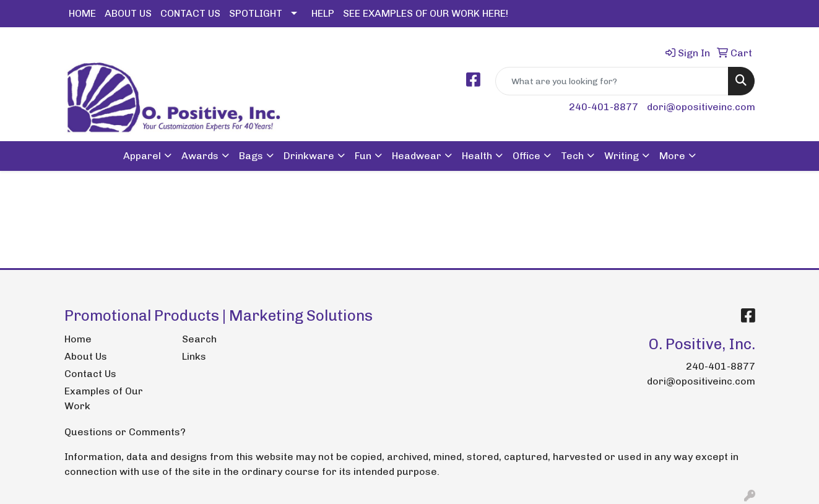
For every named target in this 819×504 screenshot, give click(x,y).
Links (194, 356)
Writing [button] (622, 156)
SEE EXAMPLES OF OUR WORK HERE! (426, 13)
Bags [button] (251, 156)
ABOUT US (128, 13)
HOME (82, 13)
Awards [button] (200, 156)
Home (78, 339)
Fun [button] (363, 156)
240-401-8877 (604, 107)
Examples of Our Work (104, 398)
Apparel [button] (142, 156)
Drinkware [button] (309, 156)
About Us (86, 356)
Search (199, 339)
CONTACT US (190, 13)
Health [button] (477, 156)
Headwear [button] (417, 156)
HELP (323, 13)
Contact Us (90, 374)
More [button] (672, 156)
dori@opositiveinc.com (701, 107)
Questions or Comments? (125, 432)
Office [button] (526, 156)
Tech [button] (572, 156)
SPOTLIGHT (256, 13)
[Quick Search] (612, 81)
